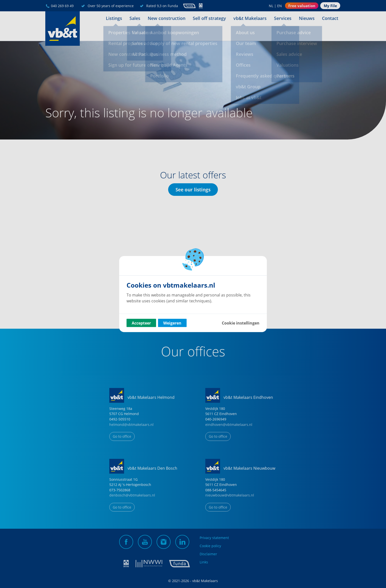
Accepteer (141, 323)
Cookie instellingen (241, 323)
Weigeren (172, 323)
